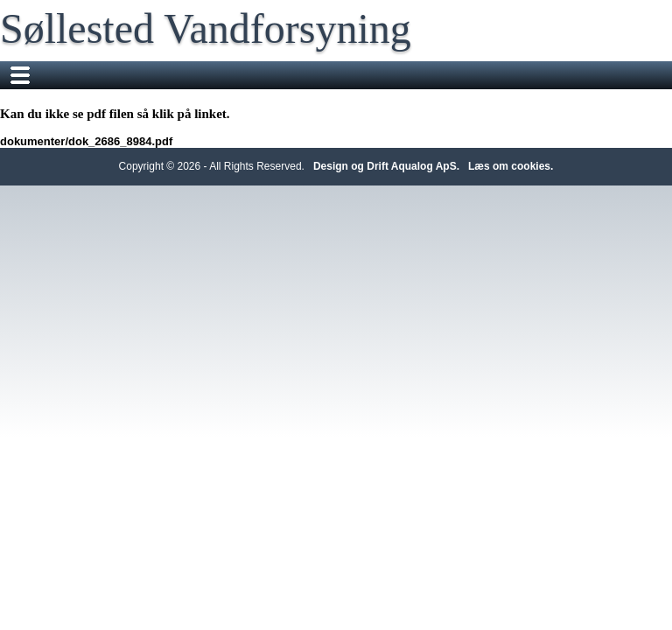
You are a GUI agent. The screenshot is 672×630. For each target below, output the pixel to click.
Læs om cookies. (511, 166)
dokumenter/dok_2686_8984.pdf (86, 141)
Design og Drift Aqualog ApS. (386, 166)
